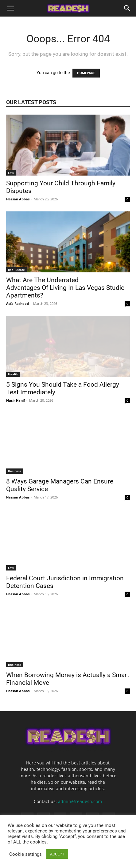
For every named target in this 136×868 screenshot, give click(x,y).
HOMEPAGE (86, 73)
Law (11, 173)
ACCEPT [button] (57, 854)
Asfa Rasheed (17, 303)
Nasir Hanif (16, 400)
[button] (10, 8)
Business (15, 471)
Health (13, 374)
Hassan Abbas (18, 199)
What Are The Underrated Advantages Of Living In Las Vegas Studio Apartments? (65, 288)
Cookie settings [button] (25, 854)
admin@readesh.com (80, 801)
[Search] (127, 8)
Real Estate (16, 270)
